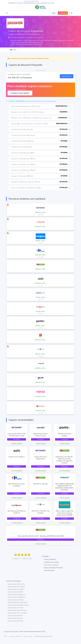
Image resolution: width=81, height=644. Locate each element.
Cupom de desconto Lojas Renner (18, 602)
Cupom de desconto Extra (15, 616)
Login (54, 13)
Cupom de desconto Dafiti (15, 592)
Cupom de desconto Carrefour (16, 584)
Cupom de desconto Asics (15, 618)
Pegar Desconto (67, 76)
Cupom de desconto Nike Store (17, 595)
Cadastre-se (63, 13)
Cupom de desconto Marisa (16, 600)
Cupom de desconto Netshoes (16, 597)
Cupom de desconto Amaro (16, 608)
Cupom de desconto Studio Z (16, 589)
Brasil (13, 50)
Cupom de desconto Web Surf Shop (18, 605)
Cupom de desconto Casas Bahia (17, 613)
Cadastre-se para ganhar (20, 93)
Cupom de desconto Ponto (15, 621)
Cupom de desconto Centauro (16, 587)
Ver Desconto (17, 439)
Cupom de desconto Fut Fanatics (17, 610)
